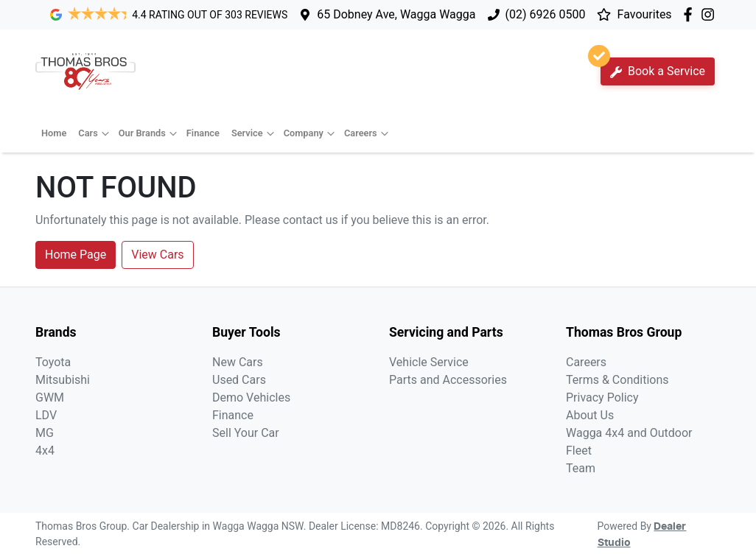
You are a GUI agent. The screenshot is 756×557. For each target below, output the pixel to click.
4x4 (45, 451)
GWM (50, 397)
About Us (590, 415)
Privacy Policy (602, 397)
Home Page (76, 255)
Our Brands (150, 133)
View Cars (157, 255)
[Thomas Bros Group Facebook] (691, 14)
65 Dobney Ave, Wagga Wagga (396, 14)
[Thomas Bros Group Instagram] (711, 14)
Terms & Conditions (617, 380)
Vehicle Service (429, 362)
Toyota (53, 362)
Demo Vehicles (251, 397)
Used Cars (239, 380)
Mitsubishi (63, 380)
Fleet (579, 451)
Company (311, 133)
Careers (368, 133)
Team (581, 468)
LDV (46, 415)
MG (45, 433)
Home (54, 133)
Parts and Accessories (448, 380)
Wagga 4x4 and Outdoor (629, 433)
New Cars (238, 362)
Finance (203, 133)
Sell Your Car (246, 433)
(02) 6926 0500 (546, 14)
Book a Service (653, 68)
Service (255, 133)
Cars (95, 133)
